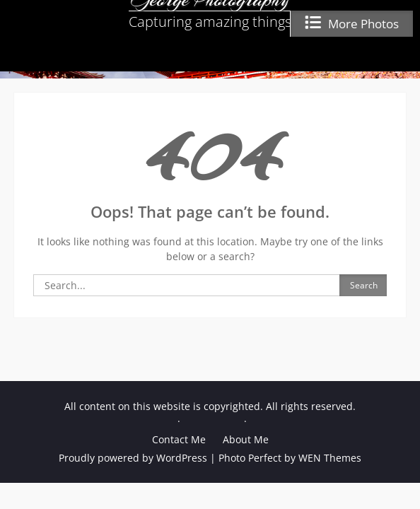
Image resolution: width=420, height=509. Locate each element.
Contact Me (179, 439)
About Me (246, 439)
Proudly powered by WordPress (133, 458)
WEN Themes (330, 458)
